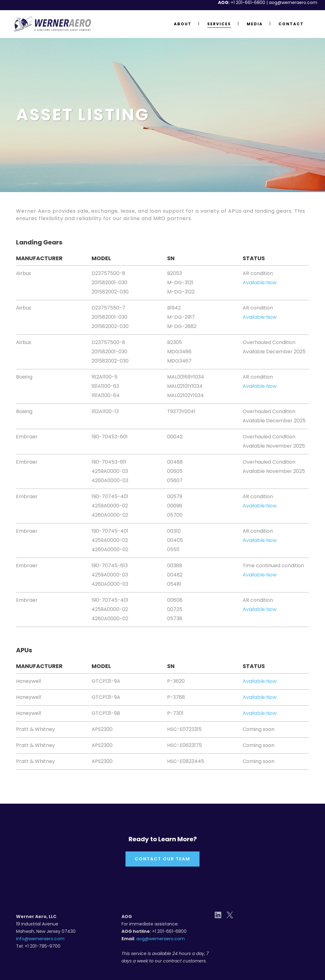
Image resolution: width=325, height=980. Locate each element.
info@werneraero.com (40, 939)
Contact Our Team (162, 859)
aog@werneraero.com (160, 939)
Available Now (260, 283)
